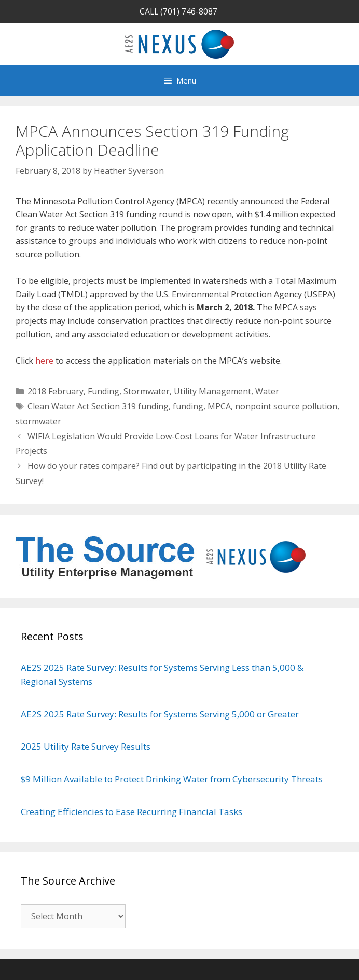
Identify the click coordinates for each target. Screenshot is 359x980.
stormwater (38, 421)
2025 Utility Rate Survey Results (87, 746)
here (44, 361)
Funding (103, 391)
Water (267, 391)
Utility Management (212, 391)
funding (188, 406)
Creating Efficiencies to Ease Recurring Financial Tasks (132, 812)
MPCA (219, 406)
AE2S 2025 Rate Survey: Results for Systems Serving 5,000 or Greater (161, 714)
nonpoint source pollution (286, 406)
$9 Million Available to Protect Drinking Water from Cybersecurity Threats (172, 779)
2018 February (56, 391)
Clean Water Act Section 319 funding (98, 406)
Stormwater (147, 391)
